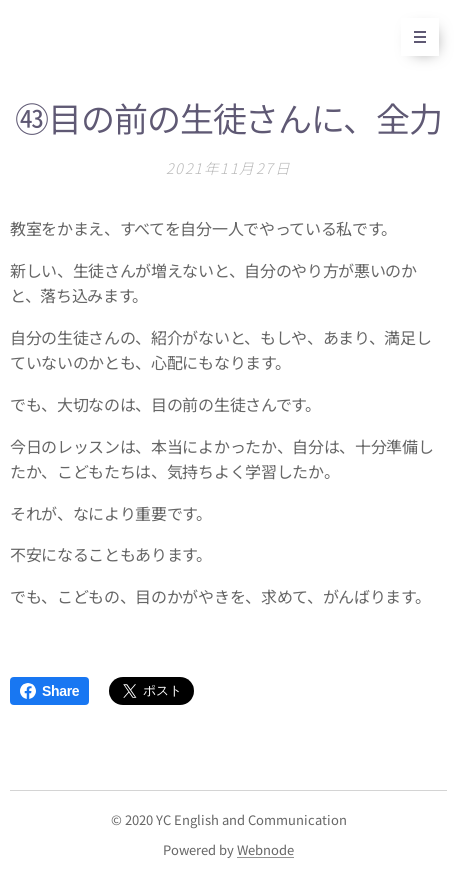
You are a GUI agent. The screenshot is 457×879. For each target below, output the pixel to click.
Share (49, 691)
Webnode (265, 849)
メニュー (413, 37)
